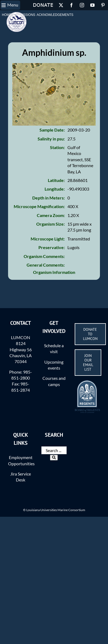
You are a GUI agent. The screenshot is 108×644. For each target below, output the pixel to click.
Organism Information (54, 272)
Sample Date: (52, 130)
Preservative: (52, 247)
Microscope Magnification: (39, 206)
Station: (57, 147)
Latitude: (56, 180)
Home (7, 15)
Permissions (24, 15)
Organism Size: (51, 224)
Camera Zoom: (51, 215)
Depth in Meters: (48, 198)
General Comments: (46, 265)
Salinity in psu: (51, 139)
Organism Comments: (44, 256)
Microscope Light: (48, 239)
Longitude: (55, 189)
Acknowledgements (55, 15)
